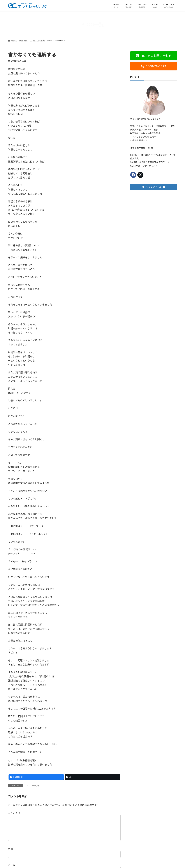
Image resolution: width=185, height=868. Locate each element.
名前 (11, 854)
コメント (14, 813)
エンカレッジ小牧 (32, 786)
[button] (154, 56)
